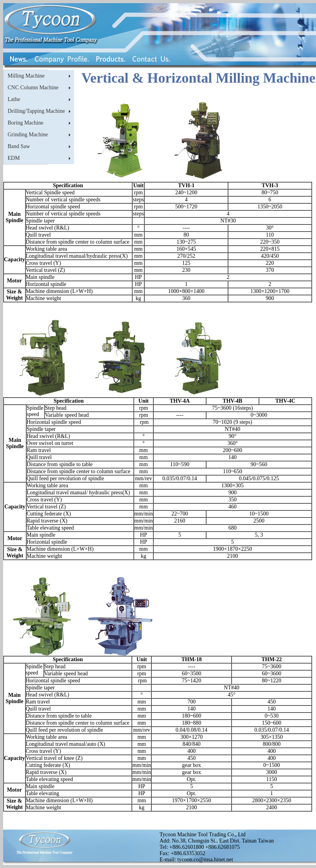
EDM (14, 158)
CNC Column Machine (33, 88)
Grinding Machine (28, 135)
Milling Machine (26, 76)
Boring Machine (26, 123)
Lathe (14, 99)
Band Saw (19, 146)
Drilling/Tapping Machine (36, 111)
